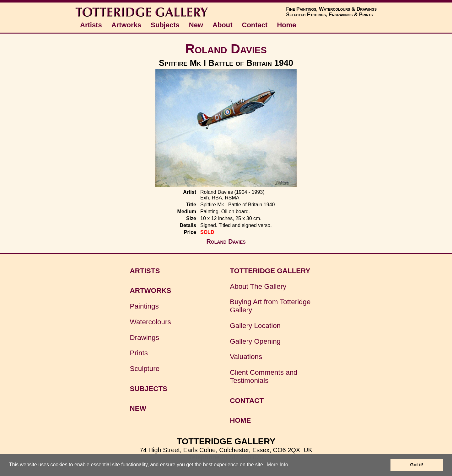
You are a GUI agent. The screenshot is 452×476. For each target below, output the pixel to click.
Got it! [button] (417, 465)
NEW (138, 408)
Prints (139, 353)
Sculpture (145, 369)
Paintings (144, 306)
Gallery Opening (255, 341)
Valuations (246, 357)
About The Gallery (258, 286)
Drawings (145, 338)
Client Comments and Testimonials (264, 376)
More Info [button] (277, 465)
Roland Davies (226, 49)
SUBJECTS (149, 389)
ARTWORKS (151, 291)
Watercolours (151, 322)
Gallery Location (255, 326)
